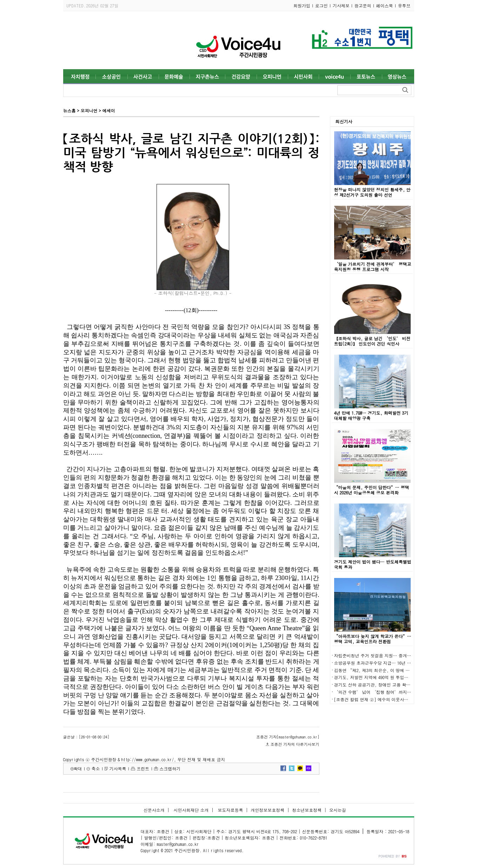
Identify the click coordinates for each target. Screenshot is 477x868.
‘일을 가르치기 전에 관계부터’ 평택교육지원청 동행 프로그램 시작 (373, 267)
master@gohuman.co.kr (178, 844)
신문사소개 (154, 810)
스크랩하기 (170, 768)
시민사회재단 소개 (191, 810)
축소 (95, 768)
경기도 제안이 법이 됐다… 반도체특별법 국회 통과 (373, 564)
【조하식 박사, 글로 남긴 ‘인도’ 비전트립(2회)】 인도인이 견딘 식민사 (372, 341)
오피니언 (89, 110)
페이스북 (385, 5)
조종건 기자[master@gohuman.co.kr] (288, 737)
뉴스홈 (69, 110)
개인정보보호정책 (267, 810)
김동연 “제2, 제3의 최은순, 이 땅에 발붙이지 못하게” (387, 670)
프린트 (143, 768)
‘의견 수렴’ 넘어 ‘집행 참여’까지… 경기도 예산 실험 (390, 692)
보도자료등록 (230, 810)
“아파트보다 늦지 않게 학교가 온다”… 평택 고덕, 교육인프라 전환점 (373, 639)
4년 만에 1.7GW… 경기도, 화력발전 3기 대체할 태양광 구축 (371, 415)
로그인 (322, 5)
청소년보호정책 (307, 810)
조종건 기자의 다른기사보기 (295, 744)
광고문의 (363, 5)
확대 (78, 768)
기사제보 (341, 5)
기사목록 (118, 768)
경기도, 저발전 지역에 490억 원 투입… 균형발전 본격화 (387, 677)
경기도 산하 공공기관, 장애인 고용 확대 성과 (377, 685)
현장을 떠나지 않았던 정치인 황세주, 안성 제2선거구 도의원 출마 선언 (372, 192)
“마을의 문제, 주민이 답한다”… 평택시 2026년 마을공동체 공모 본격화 (372, 490)
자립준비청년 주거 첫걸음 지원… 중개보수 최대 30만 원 (387, 655)
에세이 (108, 110)
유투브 (404, 5)
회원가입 (302, 5)
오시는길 (338, 810)
